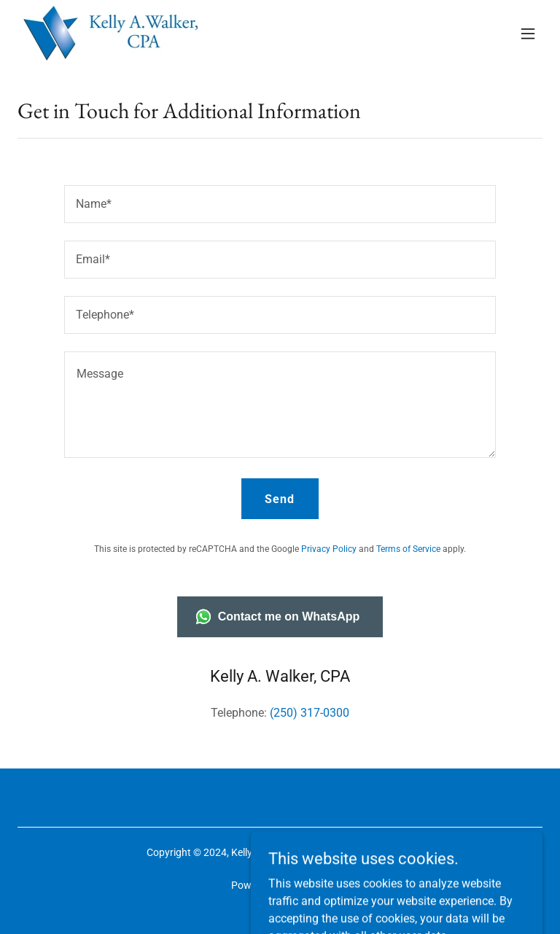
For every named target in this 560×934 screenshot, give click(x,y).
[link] (110, 33)
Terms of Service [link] (408, 549)
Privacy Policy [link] (329, 549)
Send (280, 499)
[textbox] (280, 204)
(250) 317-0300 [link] (310, 713)
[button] (528, 34)
